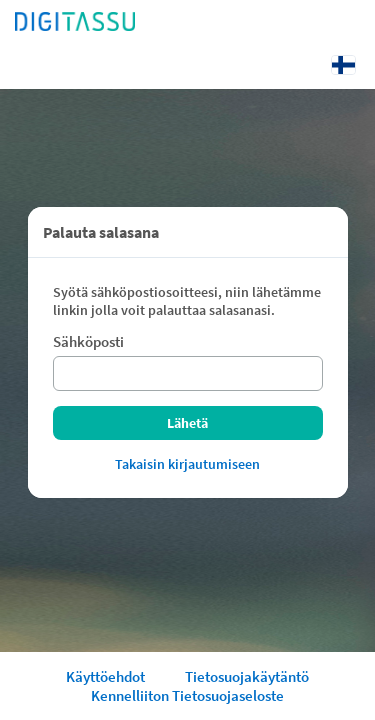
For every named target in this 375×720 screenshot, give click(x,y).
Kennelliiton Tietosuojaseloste (187, 695)
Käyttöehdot (105, 676)
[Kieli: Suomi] (343, 65)
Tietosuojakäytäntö (247, 676)
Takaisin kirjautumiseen (187, 464)
